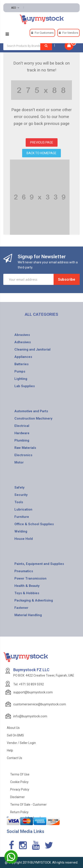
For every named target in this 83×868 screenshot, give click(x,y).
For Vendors (70, 33)
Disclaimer (17, 797)
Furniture (22, 517)
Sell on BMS (15, 735)
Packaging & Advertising (34, 600)
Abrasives (22, 335)
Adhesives (23, 342)
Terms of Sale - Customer (28, 805)
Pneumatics (24, 571)
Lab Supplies (25, 386)
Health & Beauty (27, 586)
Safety (19, 487)
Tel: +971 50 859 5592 (29, 684)
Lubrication (23, 509)
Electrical (22, 426)
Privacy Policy (20, 789)
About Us (13, 728)
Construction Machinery (33, 418)
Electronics (23, 455)
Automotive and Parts (31, 411)
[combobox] (28, 46)
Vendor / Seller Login (21, 743)
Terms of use (20, 774)
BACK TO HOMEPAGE (41, 153)
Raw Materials (25, 448)
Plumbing (22, 440)
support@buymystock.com (33, 692)
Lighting (21, 379)
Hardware (22, 433)
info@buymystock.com (30, 716)
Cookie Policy (19, 782)
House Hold (24, 539)
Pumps (20, 371)
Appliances (23, 357)
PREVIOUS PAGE (42, 142)
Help (10, 750)
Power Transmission (30, 578)
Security (21, 495)
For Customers (44, 33)
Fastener (21, 608)
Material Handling (28, 615)
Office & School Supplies (34, 524)
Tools (19, 502)
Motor (19, 462)
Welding (21, 531)
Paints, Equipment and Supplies (39, 564)
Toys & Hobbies (27, 593)
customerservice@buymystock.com (40, 704)
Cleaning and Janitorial (32, 349)
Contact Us (14, 758)
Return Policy (19, 812)
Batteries (21, 364)
